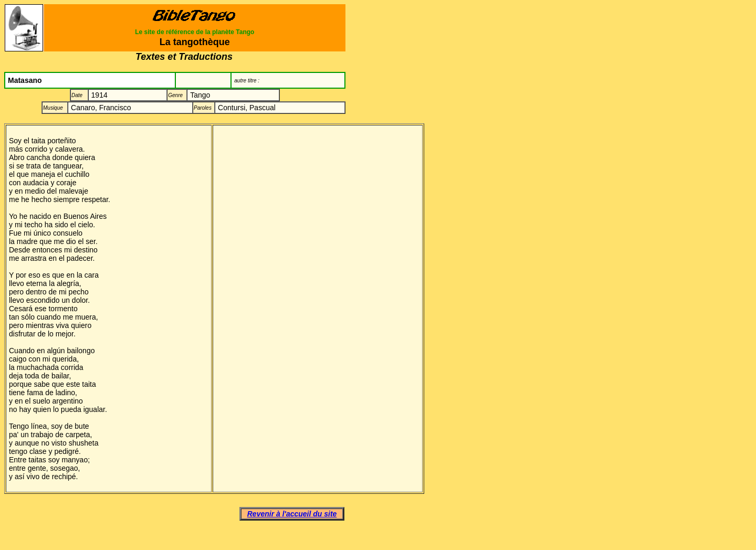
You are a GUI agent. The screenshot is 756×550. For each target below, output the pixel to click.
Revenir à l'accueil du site (292, 514)
